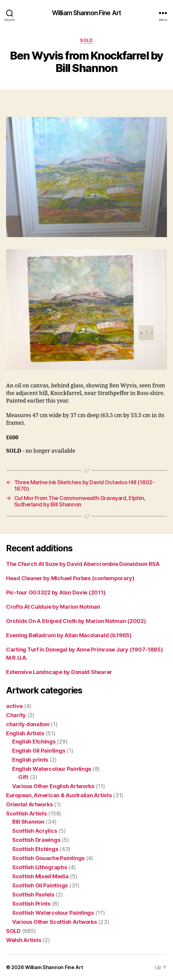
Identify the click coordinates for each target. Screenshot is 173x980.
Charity (16, 715)
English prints (30, 760)
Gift (23, 777)
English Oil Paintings (39, 751)
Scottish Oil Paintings (40, 885)
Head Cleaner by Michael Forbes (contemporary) (70, 578)
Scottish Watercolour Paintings (53, 913)
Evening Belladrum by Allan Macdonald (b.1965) (69, 635)
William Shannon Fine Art (87, 13)
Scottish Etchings (35, 849)
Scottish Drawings (36, 840)
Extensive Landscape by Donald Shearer (59, 672)
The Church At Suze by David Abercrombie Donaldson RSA (83, 564)
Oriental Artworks (29, 804)
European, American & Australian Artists (59, 795)
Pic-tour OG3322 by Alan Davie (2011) (56, 592)
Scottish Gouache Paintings (48, 858)
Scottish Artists (26, 813)
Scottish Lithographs (40, 867)
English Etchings (34, 742)
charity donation (28, 724)
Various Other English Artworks (53, 786)
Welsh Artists (24, 940)
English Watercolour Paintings (52, 769)
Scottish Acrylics (35, 831)
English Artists (25, 733)
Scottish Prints (31, 904)
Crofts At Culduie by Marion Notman (53, 607)
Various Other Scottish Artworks (55, 922)
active (14, 706)
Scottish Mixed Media (40, 876)
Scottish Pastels (33, 895)
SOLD (86, 40)
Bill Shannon (28, 822)
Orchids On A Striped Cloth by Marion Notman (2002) (76, 621)
